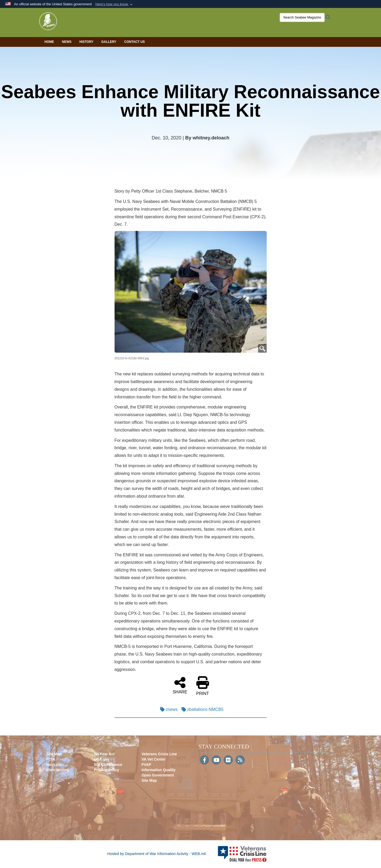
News (67, 42)
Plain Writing (58, 770)
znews (167, 709)
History (86, 42)
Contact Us (135, 42)
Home (49, 42)
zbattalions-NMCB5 (201, 709)
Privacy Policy (106, 770)
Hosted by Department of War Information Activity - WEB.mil (157, 854)
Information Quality (158, 770)
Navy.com (55, 765)
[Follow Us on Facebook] (204, 761)
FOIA (51, 759)
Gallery (109, 42)
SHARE (180, 685)
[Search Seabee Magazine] (298, 17)
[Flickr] (228, 761)
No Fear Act (104, 754)
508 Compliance (108, 765)
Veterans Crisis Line (159, 754)
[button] (114, 4)
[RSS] (240, 761)
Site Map (54, 754)
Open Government (158, 775)
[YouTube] (216, 761)
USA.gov (102, 759)
